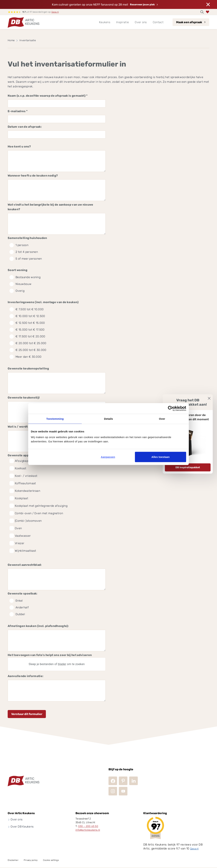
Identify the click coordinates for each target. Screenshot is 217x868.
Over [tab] (162, 419)
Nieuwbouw (20, 284)
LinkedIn (133, 781)
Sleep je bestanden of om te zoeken (57, 664)
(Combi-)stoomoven (28, 521)
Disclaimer (13, 860)
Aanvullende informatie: (26, 676)
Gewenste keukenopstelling (28, 368)
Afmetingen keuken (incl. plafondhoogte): (38, 626)
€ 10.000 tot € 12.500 (27, 316)
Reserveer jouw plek (142, 5)
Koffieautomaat (25, 483)
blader (62, 664)
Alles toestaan (161, 457)
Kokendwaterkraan (27, 491)
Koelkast (21, 468)
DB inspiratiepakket (188, 467)
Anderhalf (19, 607)
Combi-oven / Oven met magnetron (39, 513)
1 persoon (19, 245)
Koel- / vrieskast (26, 476)
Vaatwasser (23, 536)
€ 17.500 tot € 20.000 (27, 336)
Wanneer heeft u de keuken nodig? (33, 176)
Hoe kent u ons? (19, 146)
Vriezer (20, 543)
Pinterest (123, 781)
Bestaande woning (25, 277)
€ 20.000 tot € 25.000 (28, 343)
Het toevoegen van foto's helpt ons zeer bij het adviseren (50, 655)
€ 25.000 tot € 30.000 (28, 350)
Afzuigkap (22, 461)
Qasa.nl (55, 12)
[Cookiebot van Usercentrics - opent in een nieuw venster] (171, 409)
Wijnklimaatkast (26, 551)
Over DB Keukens (22, 827)
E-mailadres (18, 111)
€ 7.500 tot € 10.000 (27, 309)
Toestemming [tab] (55, 419)
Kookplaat (22, 498)
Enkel (16, 601)
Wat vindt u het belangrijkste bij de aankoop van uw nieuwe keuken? (51, 207)
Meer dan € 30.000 (25, 357)
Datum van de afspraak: (25, 127)
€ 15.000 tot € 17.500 (27, 330)
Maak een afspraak (189, 22)
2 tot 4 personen (24, 252)
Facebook (113, 781)
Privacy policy (31, 860)
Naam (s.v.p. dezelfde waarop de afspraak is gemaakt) (48, 96)
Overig (17, 291)
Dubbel (17, 614)
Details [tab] (108, 419)
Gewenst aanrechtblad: (25, 565)
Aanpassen (108, 457)
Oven (18, 528)
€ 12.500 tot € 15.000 (27, 323)
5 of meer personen (26, 259)
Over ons (17, 819)
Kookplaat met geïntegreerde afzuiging (41, 506)
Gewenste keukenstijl (24, 398)
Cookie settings (51, 860)
